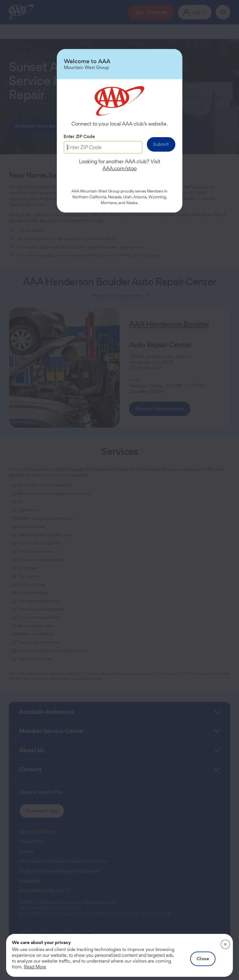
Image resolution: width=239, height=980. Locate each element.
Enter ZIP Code (79, 136)
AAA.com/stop (120, 168)
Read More (35, 967)
